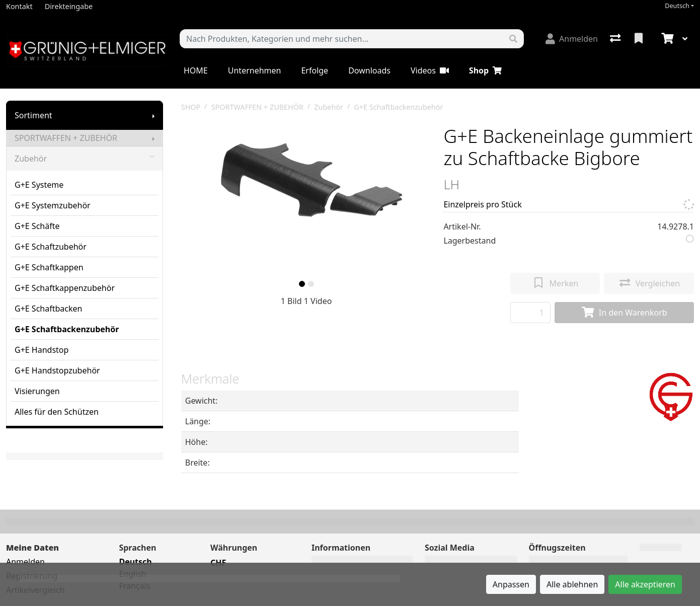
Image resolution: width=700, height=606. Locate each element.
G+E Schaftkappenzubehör (65, 288)
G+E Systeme (39, 185)
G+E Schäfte (37, 226)
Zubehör (85, 159)
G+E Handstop (42, 350)
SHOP (191, 107)
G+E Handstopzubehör (57, 370)
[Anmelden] (572, 39)
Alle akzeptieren (645, 584)
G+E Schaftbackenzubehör (67, 329)
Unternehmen (255, 70)
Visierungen (37, 391)
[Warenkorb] (666, 39)
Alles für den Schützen (57, 412)
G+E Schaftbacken (48, 309)
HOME (196, 70)
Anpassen (511, 584)
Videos (430, 70)
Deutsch (677, 6)
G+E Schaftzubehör (51, 247)
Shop (485, 70)
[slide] (302, 284)
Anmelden (25, 562)
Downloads (369, 70)
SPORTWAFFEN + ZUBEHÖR (66, 138)
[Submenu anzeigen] (153, 115)
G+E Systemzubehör (53, 205)
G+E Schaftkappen (49, 267)
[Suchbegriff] (342, 39)
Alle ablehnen (572, 584)
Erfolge (315, 70)
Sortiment (33, 115)
